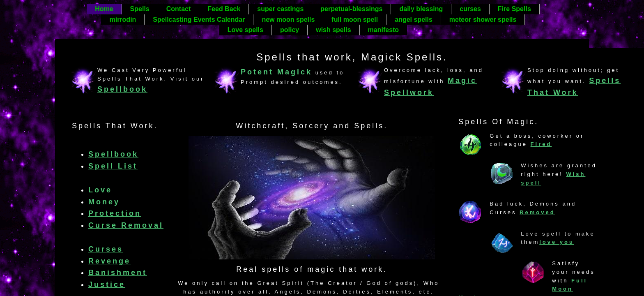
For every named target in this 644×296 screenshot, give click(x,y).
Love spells (245, 30)
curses (470, 9)
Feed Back (224, 9)
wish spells (333, 30)
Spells (140, 9)
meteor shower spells (483, 20)
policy (290, 30)
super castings (280, 9)
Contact (179, 9)
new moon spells (288, 20)
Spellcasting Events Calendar (199, 20)
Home (104, 9)
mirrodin (123, 20)
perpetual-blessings (351, 9)
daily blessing (421, 9)
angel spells (414, 20)
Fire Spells (514, 9)
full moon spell (355, 20)
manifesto (384, 30)
